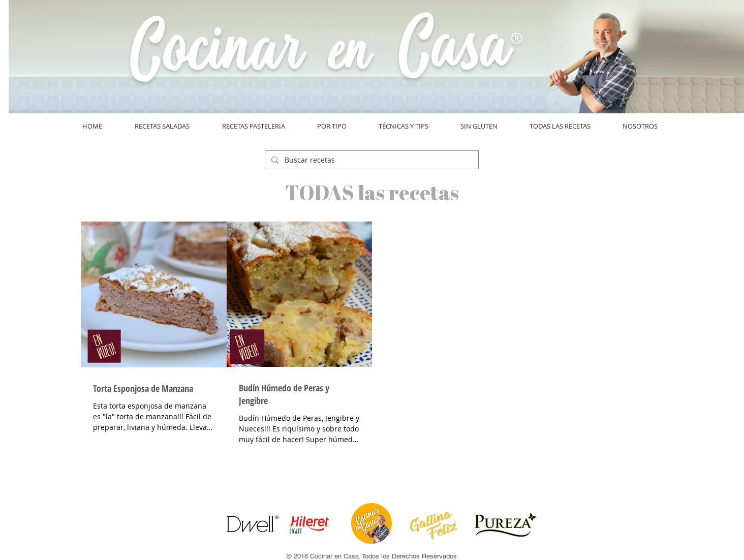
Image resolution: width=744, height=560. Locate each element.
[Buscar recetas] (371, 160)
